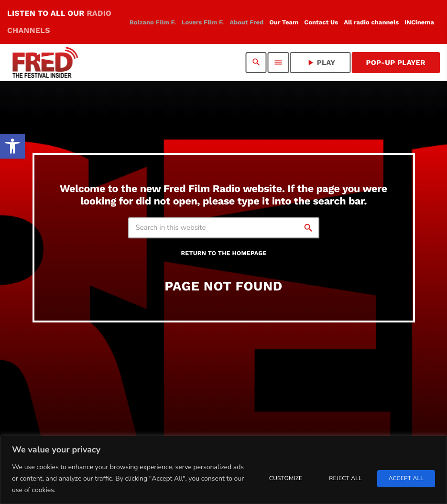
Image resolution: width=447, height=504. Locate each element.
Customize (286, 479)
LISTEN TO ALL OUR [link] (59, 22)
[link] (12, 146)
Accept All (406, 479)
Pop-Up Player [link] (396, 63)
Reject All (345, 479)
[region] (223, 470)
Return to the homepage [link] (223, 253)
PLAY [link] (321, 63)
